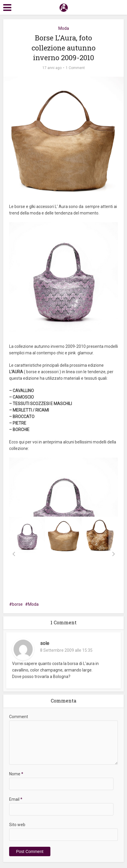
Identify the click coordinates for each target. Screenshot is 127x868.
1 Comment (75, 68)
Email (16, 799)
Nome (16, 774)
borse (17, 604)
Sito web (17, 825)
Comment (19, 717)
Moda (64, 28)
